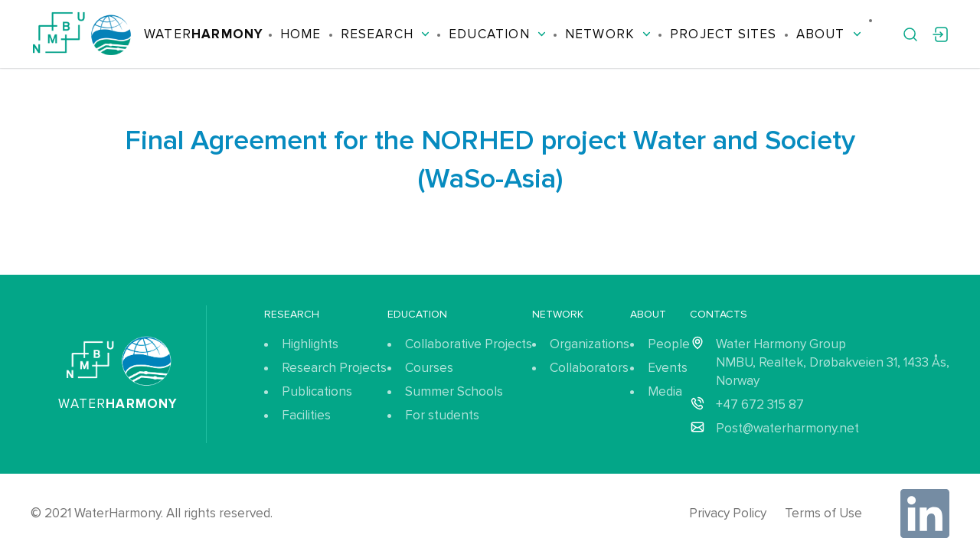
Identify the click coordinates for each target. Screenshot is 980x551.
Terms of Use (823, 513)
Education (497, 34)
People (669, 344)
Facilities (306, 415)
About (829, 34)
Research (385, 34)
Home (301, 34)
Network (608, 34)
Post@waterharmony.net (787, 428)
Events (668, 368)
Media (665, 391)
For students (442, 415)
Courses (429, 368)
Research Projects (334, 368)
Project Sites (723, 34)
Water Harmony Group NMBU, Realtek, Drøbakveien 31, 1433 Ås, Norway (833, 362)
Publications (317, 391)
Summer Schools (454, 391)
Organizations (590, 344)
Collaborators (589, 368)
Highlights (310, 344)
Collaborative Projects (469, 344)
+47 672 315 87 (760, 404)
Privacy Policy (728, 513)
